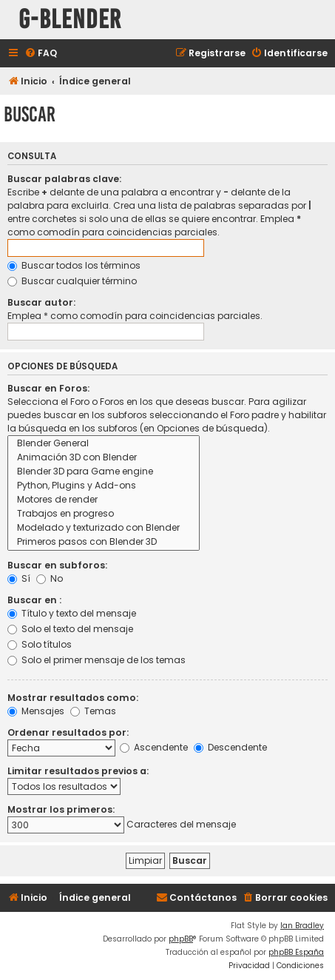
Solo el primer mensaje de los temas (97, 660)
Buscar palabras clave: (64, 179)
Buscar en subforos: (57, 565)
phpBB (181, 939)
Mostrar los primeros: (61, 809)
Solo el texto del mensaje (70, 629)
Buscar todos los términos (74, 265)
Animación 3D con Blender (104, 458)
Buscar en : (34, 600)
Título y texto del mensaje (72, 613)
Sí (19, 578)
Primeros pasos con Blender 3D (104, 542)
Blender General (104, 444)
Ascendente (154, 747)
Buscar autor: (41, 302)
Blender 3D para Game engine (104, 472)
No (50, 578)
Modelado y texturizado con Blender (104, 528)
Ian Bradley (302, 926)
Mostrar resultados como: (73, 698)
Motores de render (104, 500)
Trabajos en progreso (104, 514)
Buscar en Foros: (48, 388)
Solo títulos (40, 644)
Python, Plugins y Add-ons (104, 486)
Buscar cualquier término (72, 281)
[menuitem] (41, 54)
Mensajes (36, 711)
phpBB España (296, 952)
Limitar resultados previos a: (78, 771)
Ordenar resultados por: (68, 732)
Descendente (230, 747)
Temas (93, 711)
